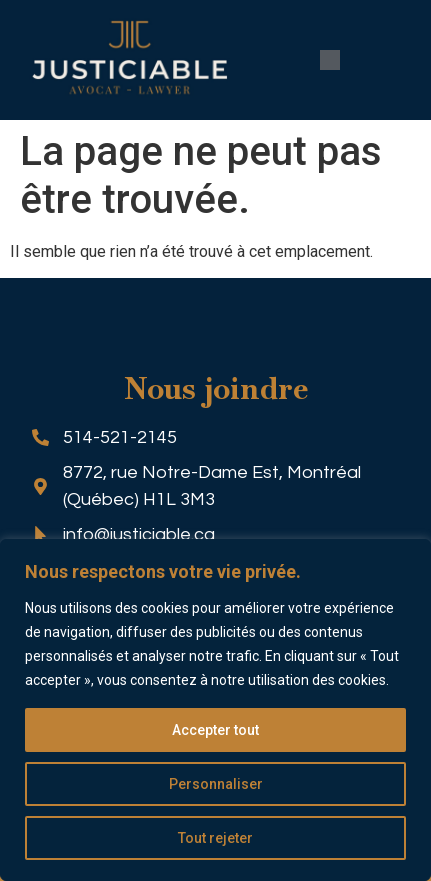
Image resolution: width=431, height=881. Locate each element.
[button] (330, 60)
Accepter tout (215, 730)
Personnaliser (216, 784)
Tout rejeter (215, 838)
